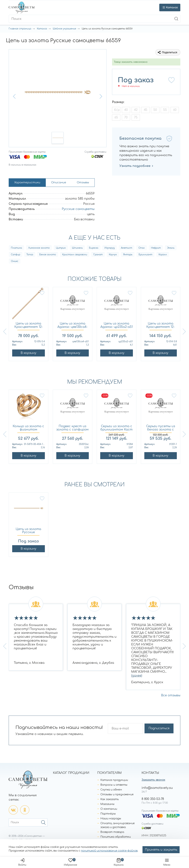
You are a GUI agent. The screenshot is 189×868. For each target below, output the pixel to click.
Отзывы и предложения (117, 796)
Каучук (113, 256)
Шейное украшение (64, 29)
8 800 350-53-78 (153, 800)
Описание (63, 183)
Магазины (107, 805)
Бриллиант (145, 256)
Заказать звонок (153, 781)
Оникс (15, 263)
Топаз (30, 256)
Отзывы (90, 183)
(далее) (137, 677)
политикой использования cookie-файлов (109, 851)
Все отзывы (171, 697)
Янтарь (128, 256)
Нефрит (156, 249)
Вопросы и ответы (114, 786)
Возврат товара (112, 833)
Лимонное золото (39, 249)
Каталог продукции (114, 781)
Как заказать (110, 801)
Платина (16, 249)
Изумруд (110, 249)
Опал (142, 249)
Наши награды (111, 820)
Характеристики (29, 183)
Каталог (42, 29)
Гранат (98, 256)
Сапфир (16, 256)
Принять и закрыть (161, 850)
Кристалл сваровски (75, 256)
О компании (109, 810)
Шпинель (77, 249)
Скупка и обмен (111, 791)
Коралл (163, 256)
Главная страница (20, 29)
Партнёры (108, 815)
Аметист (127, 249)
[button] (15, 96)
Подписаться (162, 730)
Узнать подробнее (136, 166)
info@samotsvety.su (157, 789)
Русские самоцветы (78, 210)
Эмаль (171, 249)
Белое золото (48, 256)
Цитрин (61, 249)
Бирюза (94, 249)
